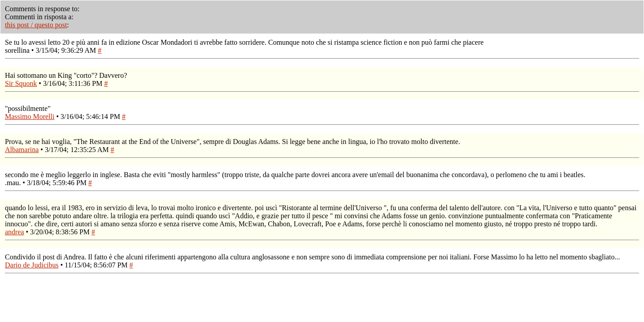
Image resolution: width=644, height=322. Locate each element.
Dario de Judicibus (32, 265)
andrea (15, 232)
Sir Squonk (21, 83)
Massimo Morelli (30, 117)
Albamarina (22, 150)
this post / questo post (36, 25)
